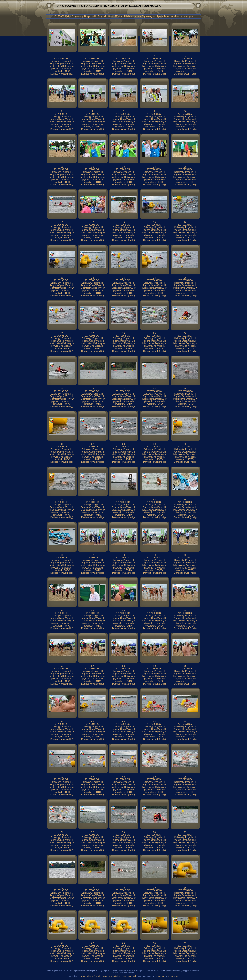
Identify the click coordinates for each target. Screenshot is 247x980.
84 (154, 943)
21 (62, 278)
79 (154, 888)
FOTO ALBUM (89, 6)
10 (185, 111)
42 (92, 500)
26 (62, 333)
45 (185, 500)
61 (62, 721)
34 (154, 389)
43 (123, 500)
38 (123, 444)
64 (154, 721)
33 (123, 389)
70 (185, 777)
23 (123, 278)
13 (123, 167)
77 (92, 888)
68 (123, 777)
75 (185, 832)
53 (123, 610)
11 (62, 167)
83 (123, 943)
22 (92, 278)
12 (92, 167)
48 (123, 555)
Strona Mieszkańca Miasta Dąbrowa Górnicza (101, 976)
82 (92, 943)
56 (62, 666)
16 (62, 222)
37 (92, 444)
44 (154, 500)
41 (62, 500)
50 (185, 555)
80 (185, 888)
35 (185, 389)
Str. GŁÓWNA (66, 6)
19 (154, 222)
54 (154, 610)
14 (154, 167)
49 (154, 555)
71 (62, 832)
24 (154, 278)
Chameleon (173, 976)
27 (92, 333)
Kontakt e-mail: (130, 976)
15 (185, 167)
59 (154, 666)
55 (185, 610)
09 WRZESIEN (131, 6)
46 (62, 555)
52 (92, 610)
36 (62, 444)
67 (92, 777)
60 (185, 666)
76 (62, 888)
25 (185, 278)
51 (62, 610)
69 (154, 777)
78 (123, 888)
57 (92, 666)
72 (92, 832)
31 (62, 389)
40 (185, 444)
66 (62, 777)
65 (185, 721)
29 (154, 333)
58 (123, 666)
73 (123, 832)
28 (123, 333)
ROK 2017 (110, 6)
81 (62, 943)
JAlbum (161, 976)
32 (92, 389)
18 (123, 222)
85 (185, 943)
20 (185, 222)
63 (123, 721)
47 (92, 555)
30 (185, 333)
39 (154, 444)
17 (92, 222)
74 (154, 832)
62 (92, 721)
